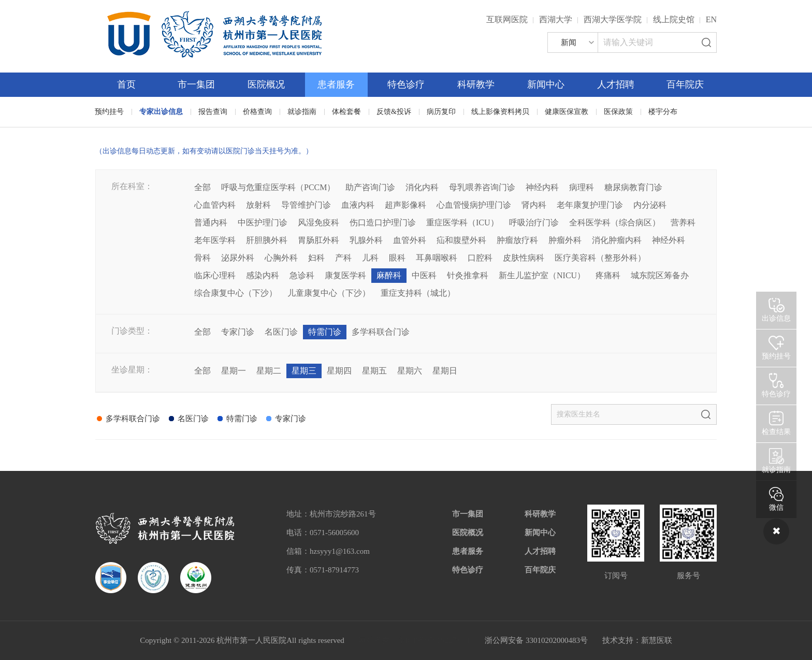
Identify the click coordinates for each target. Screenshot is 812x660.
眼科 (397, 258)
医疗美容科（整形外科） (600, 258)
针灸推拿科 (468, 275)
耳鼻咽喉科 (437, 258)
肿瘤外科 (565, 240)
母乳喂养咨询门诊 (482, 187)
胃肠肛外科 (318, 240)
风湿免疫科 (318, 223)
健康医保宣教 (567, 112)
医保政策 (618, 112)
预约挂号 (109, 112)
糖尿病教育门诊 (633, 187)
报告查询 (213, 112)
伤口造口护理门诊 (383, 223)
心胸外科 (281, 258)
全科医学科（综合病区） (615, 223)
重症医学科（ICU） (462, 223)
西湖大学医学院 (613, 19)
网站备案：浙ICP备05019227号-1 (415, 640)
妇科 (316, 258)
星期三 (304, 371)
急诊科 (302, 275)
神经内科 (542, 187)
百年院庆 (685, 84)
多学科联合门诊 (381, 332)
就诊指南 (302, 112)
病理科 (582, 187)
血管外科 (410, 240)
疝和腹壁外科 (461, 240)
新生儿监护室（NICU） (542, 275)
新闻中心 (546, 84)
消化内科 (422, 187)
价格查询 (257, 112)
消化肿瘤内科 (617, 240)
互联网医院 (507, 19)
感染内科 (263, 275)
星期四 (339, 371)
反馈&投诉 (394, 112)
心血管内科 (215, 205)
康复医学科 (345, 275)
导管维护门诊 (306, 205)
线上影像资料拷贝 (500, 112)
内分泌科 (650, 205)
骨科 (202, 258)
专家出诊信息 (161, 112)
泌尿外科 (238, 258)
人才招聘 (616, 84)
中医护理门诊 (263, 223)
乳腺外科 (366, 240)
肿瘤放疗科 (517, 240)
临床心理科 (215, 275)
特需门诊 (325, 332)
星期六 (410, 371)
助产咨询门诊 (370, 187)
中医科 (424, 275)
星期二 (269, 371)
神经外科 (669, 240)
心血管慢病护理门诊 (474, 205)
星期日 (445, 371)
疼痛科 (608, 275)
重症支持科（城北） (418, 293)
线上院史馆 (674, 19)
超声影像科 (405, 205)
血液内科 (358, 205)
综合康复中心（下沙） (236, 293)
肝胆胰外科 (267, 240)
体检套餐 (346, 112)
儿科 (370, 258)
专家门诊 (238, 332)
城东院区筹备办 (660, 275)
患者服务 (336, 84)
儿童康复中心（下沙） (329, 293)
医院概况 (266, 84)
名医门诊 (281, 332)
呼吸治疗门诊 (534, 223)
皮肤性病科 (524, 258)
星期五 (374, 371)
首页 (126, 84)
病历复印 (441, 112)
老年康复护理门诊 (590, 205)
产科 (343, 258)
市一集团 (196, 84)
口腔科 (480, 258)
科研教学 (476, 84)
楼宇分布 (663, 112)
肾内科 (534, 205)
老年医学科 (215, 240)
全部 (202, 187)
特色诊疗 (406, 84)
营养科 (683, 223)
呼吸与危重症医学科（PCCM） (278, 187)
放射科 (258, 205)
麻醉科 (389, 275)
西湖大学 (556, 19)
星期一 (234, 371)
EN (711, 19)
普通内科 (211, 223)
